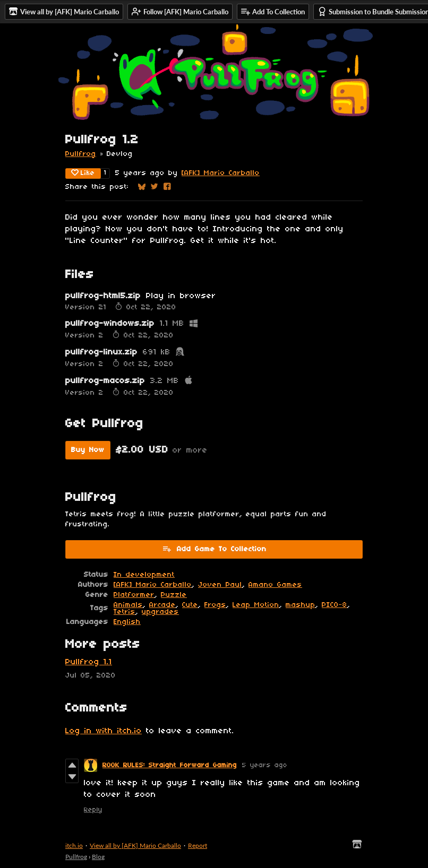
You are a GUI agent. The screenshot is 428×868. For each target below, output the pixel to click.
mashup (301, 605)
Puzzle (174, 595)
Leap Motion (256, 605)
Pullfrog (81, 154)
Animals (128, 605)
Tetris (125, 612)
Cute (190, 605)
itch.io (74, 845)
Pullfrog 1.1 (89, 662)
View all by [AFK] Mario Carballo (135, 845)
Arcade (162, 605)
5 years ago (265, 765)
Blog (98, 857)
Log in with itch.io (104, 731)
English (127, 622)
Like (83, 173)
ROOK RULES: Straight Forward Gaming (170, 765)
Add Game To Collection (214, 549)
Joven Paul (220, 585)
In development (144, 575)
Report (198, 845)
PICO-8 (335, 605)
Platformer (134, 595)
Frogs (215, 605)
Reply (93, 810)
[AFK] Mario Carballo (221, 173)
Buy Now (88, 450)
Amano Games (275, 585)
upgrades (160, 612)
